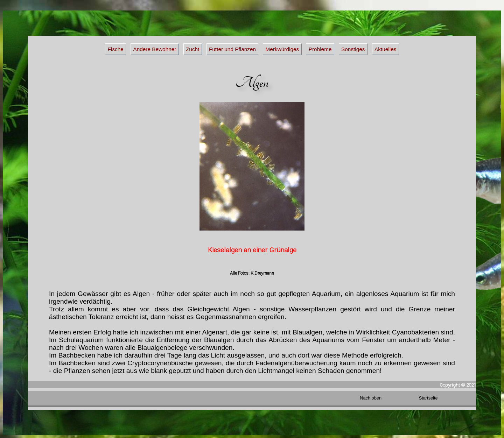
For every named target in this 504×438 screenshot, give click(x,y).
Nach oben (371, 398)
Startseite (428, 398)
